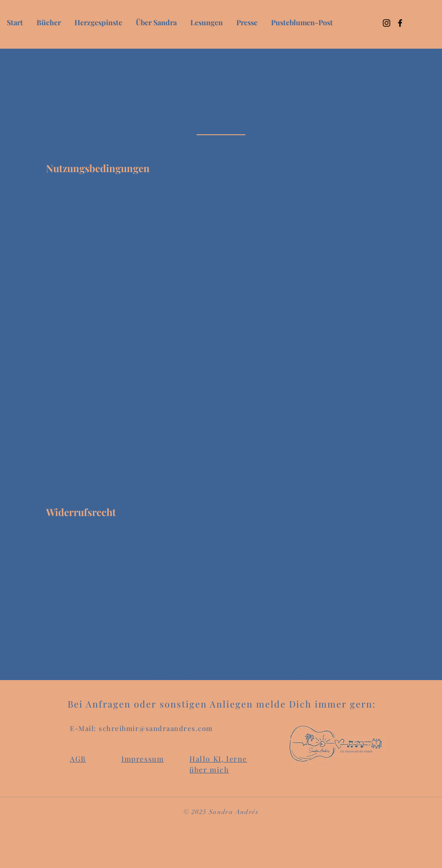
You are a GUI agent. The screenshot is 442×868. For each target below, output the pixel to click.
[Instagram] (387, 23)
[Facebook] (400, 23)
